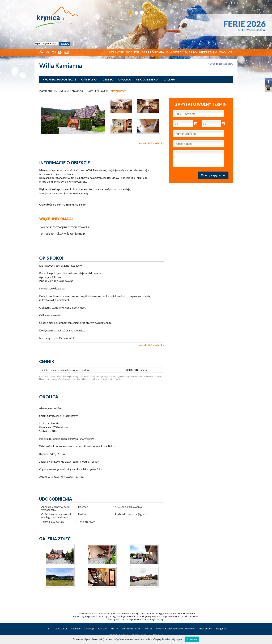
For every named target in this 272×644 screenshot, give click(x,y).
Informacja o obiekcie (59, 79)
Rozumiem (192, 639)
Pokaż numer (117, 91)
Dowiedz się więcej (172, 639)
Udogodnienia (147, 79)
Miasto (191, 52)
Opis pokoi (89, 79)
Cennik (108, 79)
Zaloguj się (221, 629)
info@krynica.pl (156, 619)
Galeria (169, 79)
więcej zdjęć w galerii (150, 143)
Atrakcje (116, 52)
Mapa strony (205, 629)
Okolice (226, 52)
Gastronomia (153, 52)
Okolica (124, 79)
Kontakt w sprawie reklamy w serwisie (175, 629)
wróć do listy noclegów (222, 64)
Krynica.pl (78, 616)
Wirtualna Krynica (131, 629)
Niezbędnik (208, 52)
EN (233, 3)
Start (48, 629)
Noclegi (133, 52)
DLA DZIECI (175, 52)
